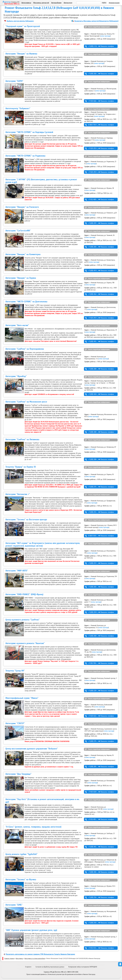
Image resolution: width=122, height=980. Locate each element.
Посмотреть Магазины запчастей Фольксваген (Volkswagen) (96, 21)
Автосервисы (26, 3)
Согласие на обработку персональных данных (50, 967)
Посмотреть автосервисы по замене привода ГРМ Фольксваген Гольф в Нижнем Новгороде (40, 954)
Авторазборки (56, 3)
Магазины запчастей (41, 3)
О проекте (28, 967)
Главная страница (9, 958)
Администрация (114, 3)
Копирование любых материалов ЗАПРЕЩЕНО (83, 967)
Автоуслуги (68, 3)
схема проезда (105, 36)
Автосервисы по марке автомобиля (35, 958)
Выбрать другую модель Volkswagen (20, 21)
